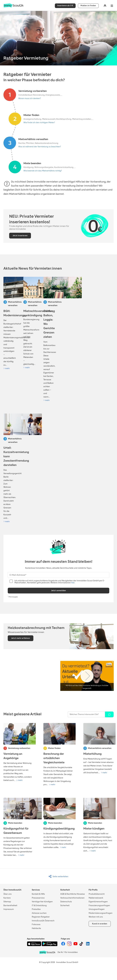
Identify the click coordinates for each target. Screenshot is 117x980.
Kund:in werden (100, 924)
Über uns (8, 894)
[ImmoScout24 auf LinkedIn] (88, 945)
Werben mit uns (96, 917)
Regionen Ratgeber (41, 917)
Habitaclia (36, 928)
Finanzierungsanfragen (99, 905)
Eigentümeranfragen (98, 902)
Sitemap (7, 902)
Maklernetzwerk (96, 898)
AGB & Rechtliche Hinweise (73, 894)
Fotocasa (36, 924)
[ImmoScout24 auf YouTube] (76, 945)
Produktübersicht (97, 894)
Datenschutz (66, 902)
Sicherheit (65, 905)
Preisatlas (36, 909)
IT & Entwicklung (39, 905)
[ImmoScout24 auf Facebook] (63, 945)
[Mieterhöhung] (98, 749)
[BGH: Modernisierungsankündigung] (9, 323)
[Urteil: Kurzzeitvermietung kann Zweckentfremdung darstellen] (9, 468)
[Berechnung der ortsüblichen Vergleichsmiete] (59, 755)
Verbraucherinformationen (72, 898)
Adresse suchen (39, 913)
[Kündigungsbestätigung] (59, 823)
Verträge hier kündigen (42, 902)
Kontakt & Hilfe (38, 894)
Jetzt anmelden (59, 591)
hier (73, 583)
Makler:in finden (88, 6)
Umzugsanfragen (97, 909)
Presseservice (38, 898)
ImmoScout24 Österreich (43, 921)
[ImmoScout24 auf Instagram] (70, 945)
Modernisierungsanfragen (101, 913)
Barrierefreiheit (10, 905)
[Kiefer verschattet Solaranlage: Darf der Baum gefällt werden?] (48, 339)
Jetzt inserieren (20, 236)
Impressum (9, 909)
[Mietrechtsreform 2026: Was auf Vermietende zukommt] (28, 323)
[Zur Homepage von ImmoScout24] (13, 7)
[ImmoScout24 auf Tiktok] (82, 945)
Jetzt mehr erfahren (21, 638)
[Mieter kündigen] (98, 825)
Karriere (7, 898)
